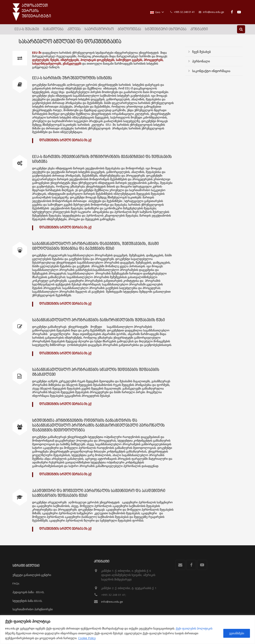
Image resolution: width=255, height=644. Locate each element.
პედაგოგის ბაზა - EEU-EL (28, 592)
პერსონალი (201, 61)
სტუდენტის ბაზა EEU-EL (27, 601)
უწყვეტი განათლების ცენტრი (32, 575)
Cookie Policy (87, 638)
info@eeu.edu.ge (214, 12)
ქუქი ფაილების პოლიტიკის (194, 628)
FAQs (16, 583)
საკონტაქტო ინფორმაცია (211, 71)
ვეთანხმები (237, 633)
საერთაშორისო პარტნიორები (33, 609)
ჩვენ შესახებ (201, 52)
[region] (127, 630)
